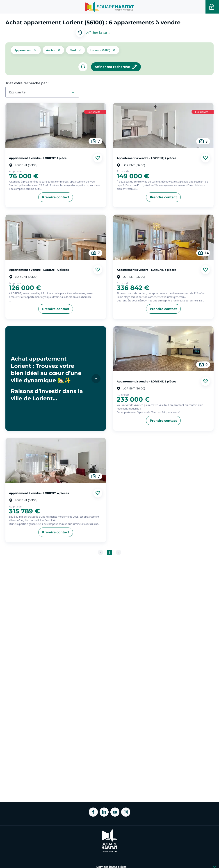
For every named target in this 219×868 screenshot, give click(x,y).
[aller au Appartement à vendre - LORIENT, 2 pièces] (163, 125)
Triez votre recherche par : (27, 83)
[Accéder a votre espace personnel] (212, 7)
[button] (26, 50)
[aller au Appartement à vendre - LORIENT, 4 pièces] (56, 237)
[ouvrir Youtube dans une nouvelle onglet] (115, 812)
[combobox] (44, 92)
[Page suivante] (119, 552)
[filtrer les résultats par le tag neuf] (75, 50)
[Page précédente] (100, 552)
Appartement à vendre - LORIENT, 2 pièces (146, 158)
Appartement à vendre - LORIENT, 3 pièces (146, 270)
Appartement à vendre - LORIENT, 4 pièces (39, 270)
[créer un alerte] (83, 67)
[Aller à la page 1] (109, 552)
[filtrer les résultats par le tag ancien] (53, 50)
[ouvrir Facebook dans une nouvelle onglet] (93, 812)
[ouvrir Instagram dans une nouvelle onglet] (126, 812)
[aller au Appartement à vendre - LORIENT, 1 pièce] (56, 125)
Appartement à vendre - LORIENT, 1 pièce (38, 158)
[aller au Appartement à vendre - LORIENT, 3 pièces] (163, 237)
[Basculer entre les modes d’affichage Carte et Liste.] (93, 32)
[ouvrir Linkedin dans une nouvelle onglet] (104, 812)
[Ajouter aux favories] (98, 158)
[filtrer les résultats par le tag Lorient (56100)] (103, 50)
